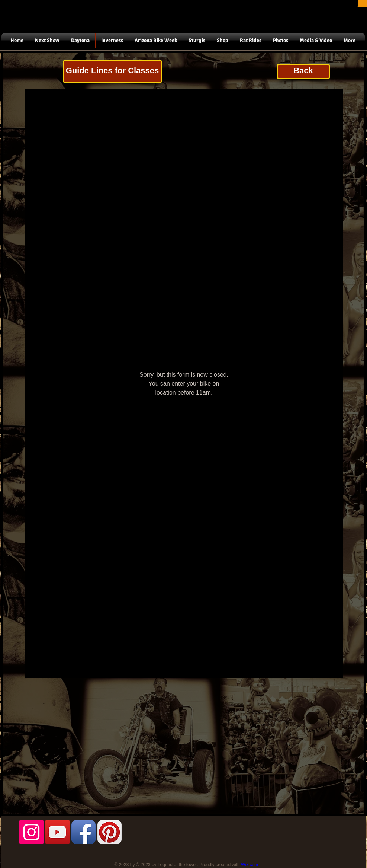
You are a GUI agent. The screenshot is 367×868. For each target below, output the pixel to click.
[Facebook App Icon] (83, 832)
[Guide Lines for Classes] (112, 71)
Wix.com (250, 865)
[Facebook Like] (65, 861)
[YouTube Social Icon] (57, 832)
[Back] (303, 71)
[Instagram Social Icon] (31, 832)
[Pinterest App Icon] (110, 832)
